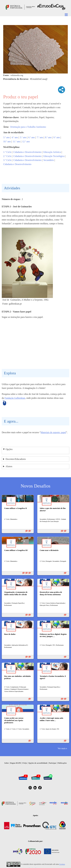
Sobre (7, 763)
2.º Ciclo (7, 156)
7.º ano (40, 137)
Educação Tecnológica (54, 156)
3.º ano (6, 137)
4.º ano (15, 137)
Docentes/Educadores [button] (16, 459)
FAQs (25, 763)
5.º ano (23, 137)
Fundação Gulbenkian (15, 398)
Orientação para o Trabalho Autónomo (28, 127)
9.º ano (57, 137)
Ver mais (62, 748)
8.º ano (48, 137)
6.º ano (32, 137)
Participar (53, 763)
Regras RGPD (16, 763)
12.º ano (26, 141)
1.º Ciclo (7, 152)
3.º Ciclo (7, 160)
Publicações (62, 763)
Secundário (49, 160)
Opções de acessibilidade (38, 763)
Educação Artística (52, 152)
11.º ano (16, 141)
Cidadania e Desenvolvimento (27, 152)
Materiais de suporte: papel (53, 432)
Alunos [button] (9, 466)
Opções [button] (9, 449)
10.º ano (7, 141)
